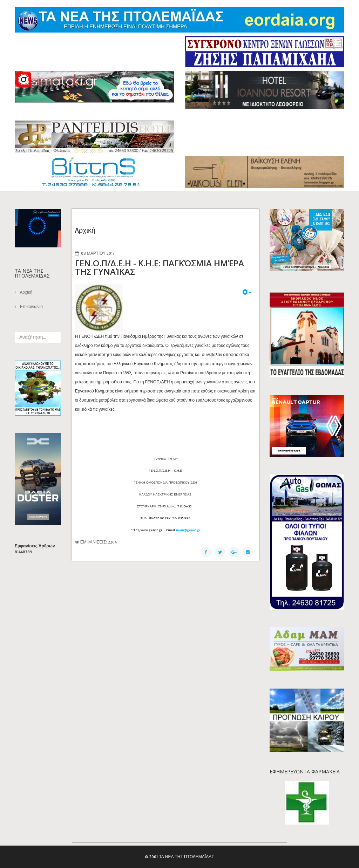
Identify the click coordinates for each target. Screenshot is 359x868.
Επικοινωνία (31, 306)
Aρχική (26, 292)
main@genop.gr (188, 530)
